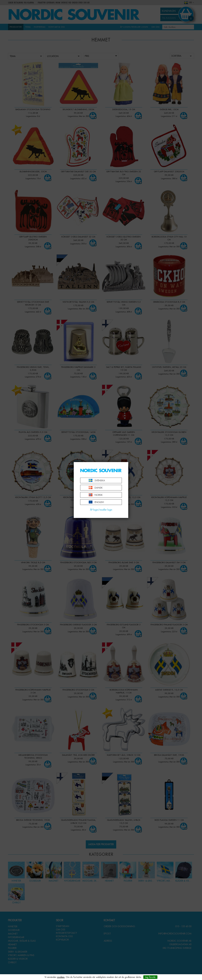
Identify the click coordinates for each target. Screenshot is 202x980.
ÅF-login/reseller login (101, 510)
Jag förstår (150, 977)
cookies (61, 977)
